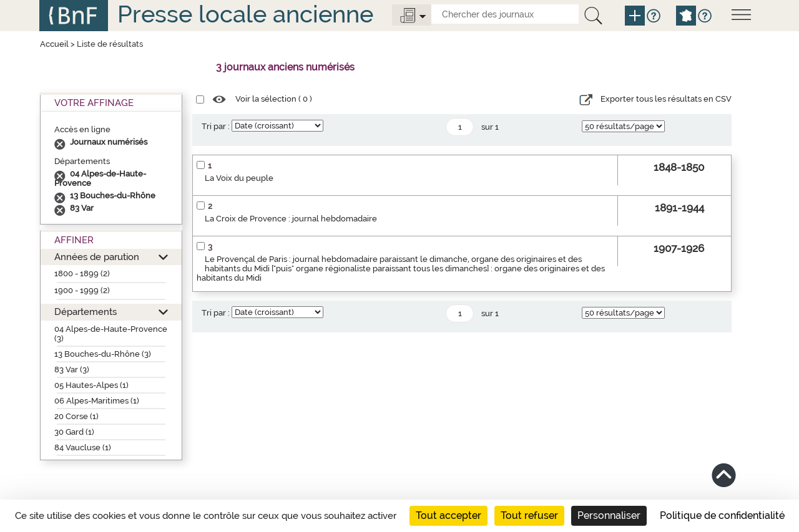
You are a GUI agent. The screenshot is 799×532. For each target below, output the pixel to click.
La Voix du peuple (239, 178)
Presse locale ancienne (245, 14)
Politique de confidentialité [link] (722, 515)
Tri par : (216, 126)
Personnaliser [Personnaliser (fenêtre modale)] (609, 515)
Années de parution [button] (97, 257)
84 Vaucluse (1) (83, 447)
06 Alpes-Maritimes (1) (97, 401)
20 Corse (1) (76, 416)
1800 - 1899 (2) (82, 273)
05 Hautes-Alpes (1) (91, 385)
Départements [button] (86, 312)
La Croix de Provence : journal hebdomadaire (291, 219)
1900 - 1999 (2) (82, 290)
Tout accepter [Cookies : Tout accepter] (449, 515)
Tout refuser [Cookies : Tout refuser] (529, 515)
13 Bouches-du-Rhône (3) (103, 354)
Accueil (54, 44)
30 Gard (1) (74, 432)
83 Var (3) (72, 370)
